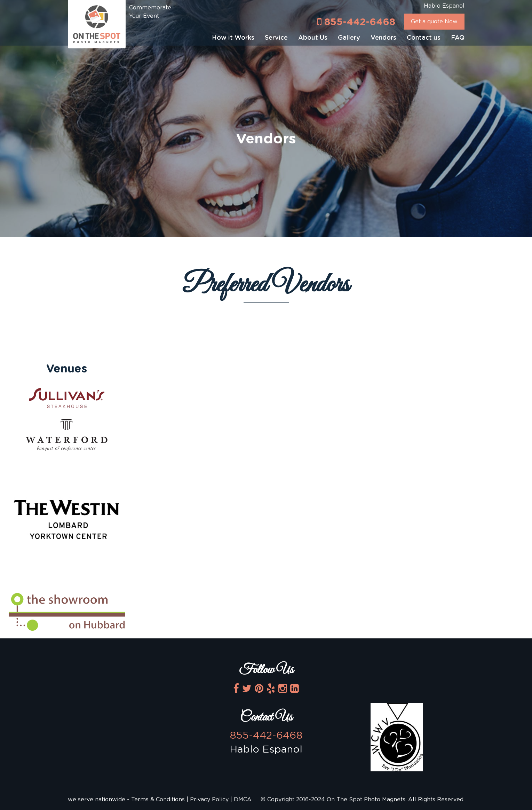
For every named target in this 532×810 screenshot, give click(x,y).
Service (276, 38)
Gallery (349, 38)
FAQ (458, 38)
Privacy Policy (209, 800)
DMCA (243, 800)
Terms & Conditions (159, 800)
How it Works (233, 38)
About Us (313, 38)
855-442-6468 (356, 22)
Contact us (424, 38)
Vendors (383, 38)
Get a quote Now (434, 22)
